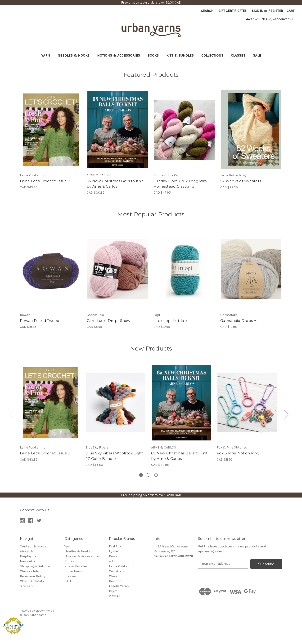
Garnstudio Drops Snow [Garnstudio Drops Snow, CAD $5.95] (108, 321)
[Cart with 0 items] (291, 11)
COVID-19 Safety (32, 581)
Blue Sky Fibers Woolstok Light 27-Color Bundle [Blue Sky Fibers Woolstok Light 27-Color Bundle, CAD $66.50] (114, 456)
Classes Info (29, 571)
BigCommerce (45, 611)
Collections (212, 55)
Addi (112, 561)
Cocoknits (117, 571)
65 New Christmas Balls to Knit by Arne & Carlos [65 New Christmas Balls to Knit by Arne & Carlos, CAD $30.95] (115, 184)
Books (153, 55)
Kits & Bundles (180, 55)
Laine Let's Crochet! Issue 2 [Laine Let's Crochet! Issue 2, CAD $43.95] (45, 181)
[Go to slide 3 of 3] (156, 475)
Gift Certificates (232, 11)
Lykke (113, 551)
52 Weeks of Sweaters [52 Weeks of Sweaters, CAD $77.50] (241, 181)
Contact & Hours (33, 546)
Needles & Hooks (74, 55)
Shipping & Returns (35, 566)
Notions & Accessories (119, 55)
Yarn (46, 55)
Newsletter (28, 561)
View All (115, 596)
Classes (238, 55)
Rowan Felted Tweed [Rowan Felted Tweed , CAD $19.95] (40, 321)
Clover (114, 576)
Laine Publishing (122, 566)
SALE (257, 55)
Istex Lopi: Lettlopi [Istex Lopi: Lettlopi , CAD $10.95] (171, 321)
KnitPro (115, 546)
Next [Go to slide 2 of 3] (286, 414)
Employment (30, 556)
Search (207, 11)
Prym (113, 591)
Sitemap (26, 586)
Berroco (115, 581)
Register (276, 11)
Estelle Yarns (119, 586)
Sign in (257, 11)
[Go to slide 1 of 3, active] (141, 475)
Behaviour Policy (33, 576)
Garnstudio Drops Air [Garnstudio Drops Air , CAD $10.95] (239, 321)
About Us (27, 551)
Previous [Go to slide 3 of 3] (11, 414)
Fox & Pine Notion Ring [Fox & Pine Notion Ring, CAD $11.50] (238, 453)
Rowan (114, 556)
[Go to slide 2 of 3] (148, 475)
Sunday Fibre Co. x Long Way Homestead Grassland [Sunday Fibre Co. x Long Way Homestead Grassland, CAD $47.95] (180, 184)
